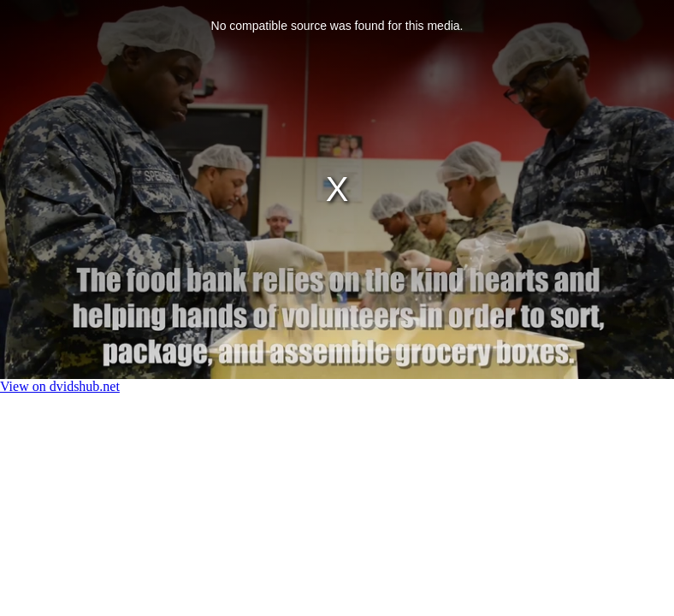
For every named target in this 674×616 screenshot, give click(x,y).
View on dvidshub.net (60, 386)
